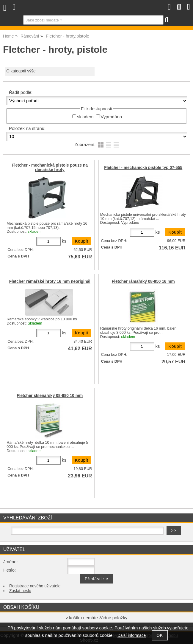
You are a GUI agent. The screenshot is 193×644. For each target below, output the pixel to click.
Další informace (132, 636)
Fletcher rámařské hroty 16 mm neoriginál (50, 281)
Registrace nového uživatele (35, 586)
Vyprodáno (111, 117)
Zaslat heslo (20, 591)
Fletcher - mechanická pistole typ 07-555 (143, 168)
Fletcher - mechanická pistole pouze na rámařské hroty (50, 167)
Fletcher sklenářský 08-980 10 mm (50, 396)
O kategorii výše (21, 71)
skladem (85, 117)
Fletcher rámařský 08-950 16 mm (143, 281)
